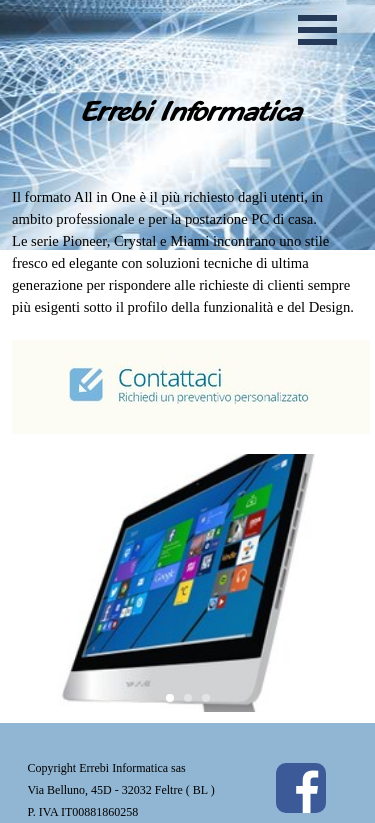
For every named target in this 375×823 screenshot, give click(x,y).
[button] (39, 583)
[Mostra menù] (318, 30)
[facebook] (301, 788)
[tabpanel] (187, 311)
